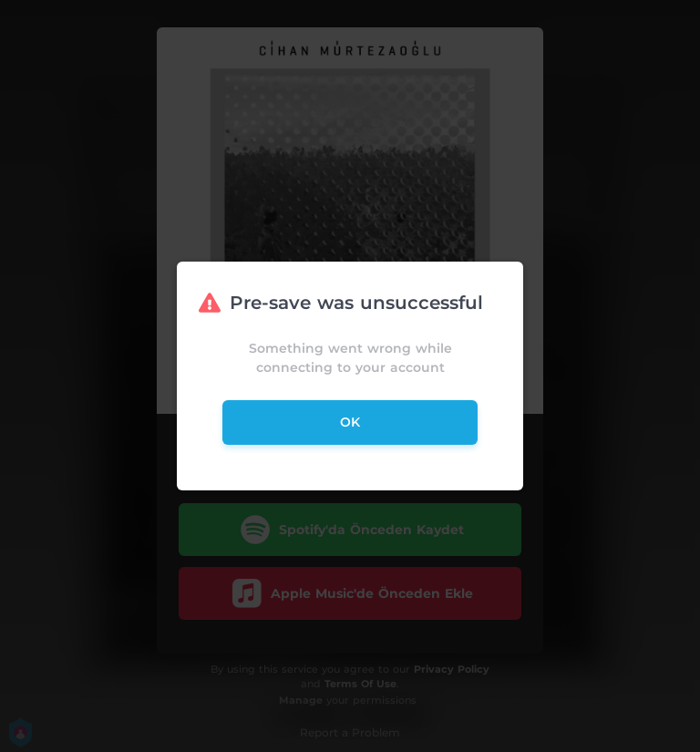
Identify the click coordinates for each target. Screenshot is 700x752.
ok (350, 422)
